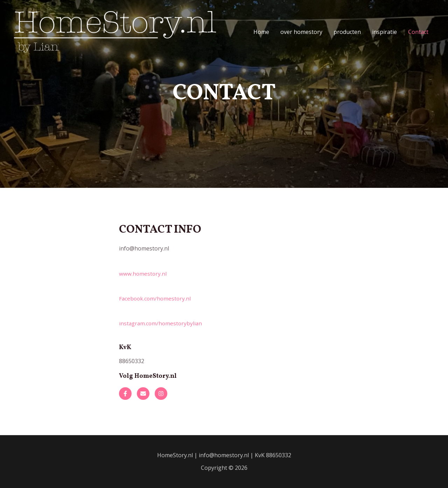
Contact (418, 32)
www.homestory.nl (143, 274)
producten (347, 32)
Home (261, 32)
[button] (125, 394)
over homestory (301, 32)
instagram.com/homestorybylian (162, 323)
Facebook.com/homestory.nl (156, 298)
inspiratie (384, 32)
